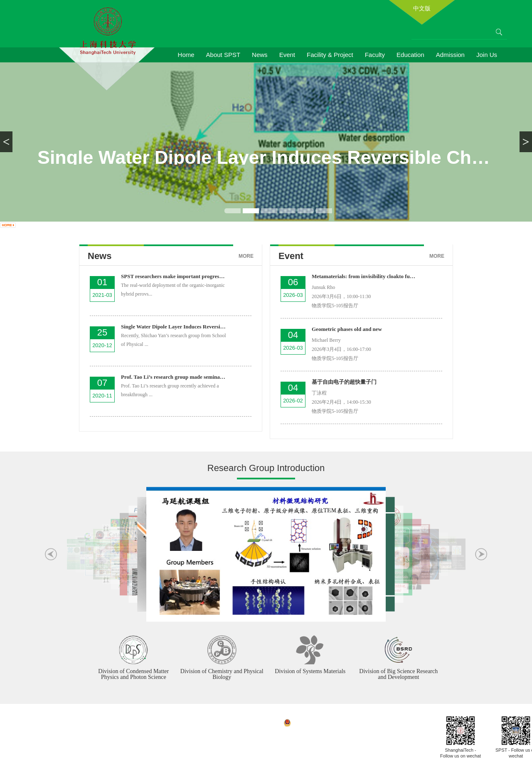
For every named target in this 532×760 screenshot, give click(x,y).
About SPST (223, 55)
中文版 (422, 8)
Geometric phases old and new (347, 329)
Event (287, 55)
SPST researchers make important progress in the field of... (189, 276)
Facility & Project (330, 55)
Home (186, 55)
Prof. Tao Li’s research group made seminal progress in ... (187, 377)
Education (410, 55)
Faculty (375, 55)
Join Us (487, 55)
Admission (450, 55)
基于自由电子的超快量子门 (344, 382)
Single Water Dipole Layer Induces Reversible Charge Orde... (192, 327)
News (260, 55)
